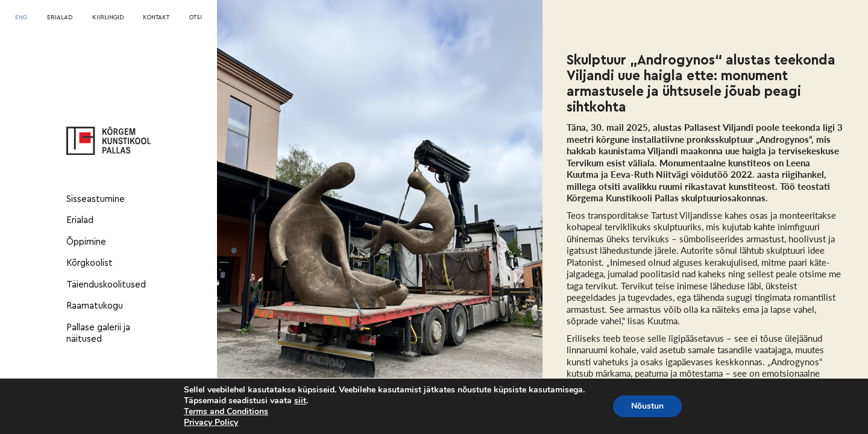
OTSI (196, 17)
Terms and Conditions (226, 411)
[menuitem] (21, 18)
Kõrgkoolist (90, 263)
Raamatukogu (95, 306)
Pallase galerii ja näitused (98, 334)
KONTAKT (156, 17)
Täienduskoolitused (106, 285)
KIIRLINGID (108, 17)
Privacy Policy (211, 422)
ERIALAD (60, 17)
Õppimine (86, 242)
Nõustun (647, 406)
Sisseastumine (96, 199)
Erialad (80, 220)
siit (300, 401)
